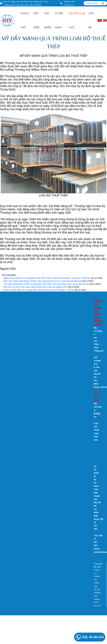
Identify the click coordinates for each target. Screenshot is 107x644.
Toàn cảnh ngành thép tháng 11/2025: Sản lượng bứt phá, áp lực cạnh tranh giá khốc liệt (42, 281)
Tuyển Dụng (59, 20)
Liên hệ (91, 20)
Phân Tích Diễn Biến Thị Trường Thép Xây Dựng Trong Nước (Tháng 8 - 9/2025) (39, 290)
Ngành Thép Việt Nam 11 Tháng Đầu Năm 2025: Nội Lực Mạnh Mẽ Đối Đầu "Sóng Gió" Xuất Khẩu (47, 278)
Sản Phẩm (48, 20)
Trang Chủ (25, 20)
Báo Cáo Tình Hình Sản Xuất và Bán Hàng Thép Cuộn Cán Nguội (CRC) (35, 287)
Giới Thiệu (37, 20)
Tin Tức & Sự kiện (77, 20)
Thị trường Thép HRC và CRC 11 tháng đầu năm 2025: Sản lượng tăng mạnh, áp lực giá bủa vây (46, 284)
